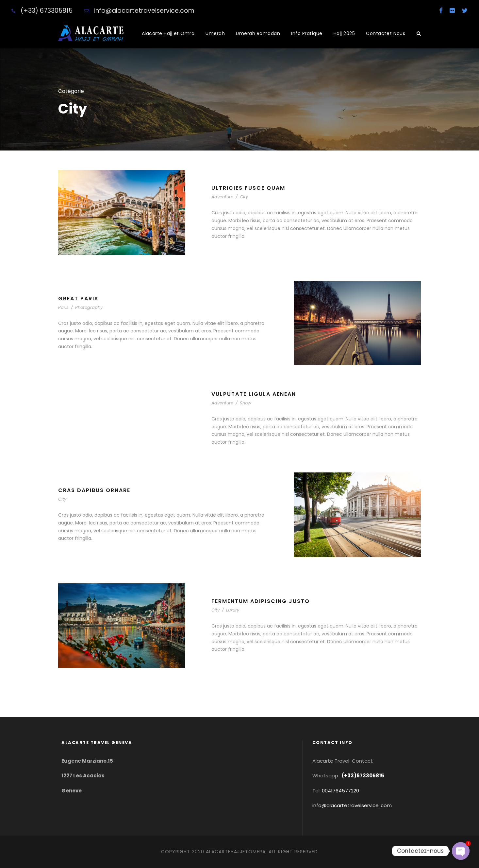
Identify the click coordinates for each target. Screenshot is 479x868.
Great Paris (78, 299)
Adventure (222, 197)
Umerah (215, 33)
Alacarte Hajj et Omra (168, 33)
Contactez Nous (386, 33)
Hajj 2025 (344, 33)
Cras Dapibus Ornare (94, 490)
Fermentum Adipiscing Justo (261, 601)
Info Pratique (307, 33)
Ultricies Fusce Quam (248, 188)
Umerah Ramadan (258, 33)
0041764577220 (340, 791)
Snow (246, 403)
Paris (63, 307)
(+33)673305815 (363, 776)
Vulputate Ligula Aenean (254, 394)
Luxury (233, 610)
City (244, 197)
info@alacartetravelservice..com (352, 805)
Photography (89, 307)
